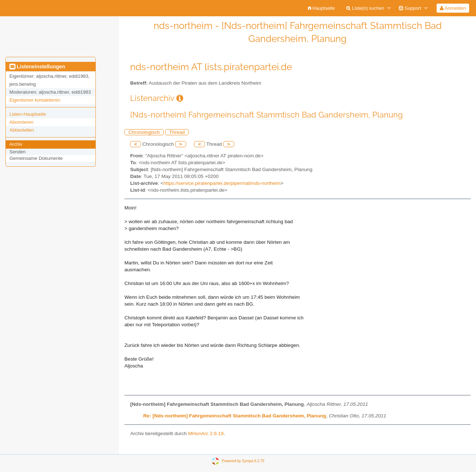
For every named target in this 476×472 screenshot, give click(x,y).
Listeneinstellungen (37, 67)
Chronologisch (144, 132)
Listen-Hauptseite (28, 114)
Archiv (16, 144)
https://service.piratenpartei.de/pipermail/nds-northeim (222, 183)
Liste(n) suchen (365, 8)
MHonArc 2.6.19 (206, 433)
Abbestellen (22, 130)
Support (410, 8)
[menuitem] (321, 8)
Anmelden (453, 8)
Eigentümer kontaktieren (35, 100)
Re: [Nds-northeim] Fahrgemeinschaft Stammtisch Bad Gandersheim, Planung (235, 416)
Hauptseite (321, 8)
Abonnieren (22, 122)
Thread (177, 132)
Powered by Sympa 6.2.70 (243, 461)
